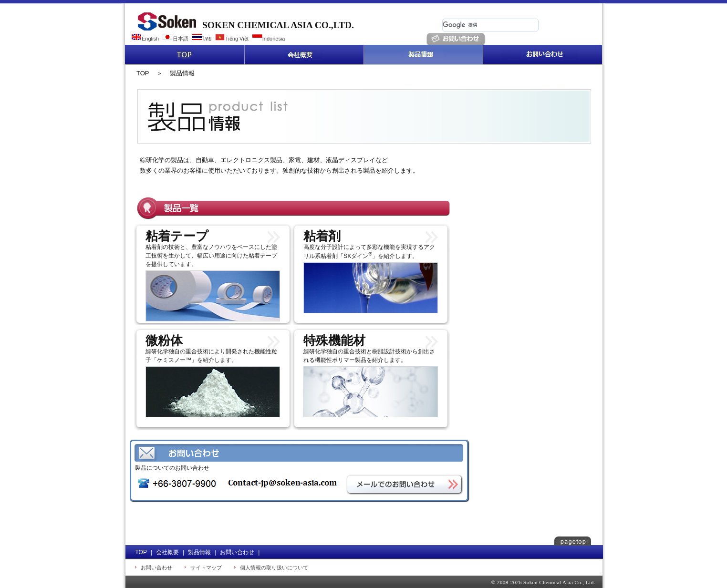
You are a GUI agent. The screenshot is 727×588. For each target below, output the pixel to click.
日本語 (181, 39)
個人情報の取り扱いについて (274, 567)
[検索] (490, 25)
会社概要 (304, 55)
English (150, 39)
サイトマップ (206, 567)
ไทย (207, 39)
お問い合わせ (542, 55)
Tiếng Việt (237, 39)
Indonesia (274, 39)
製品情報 (423, 55)
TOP (185, 55)
